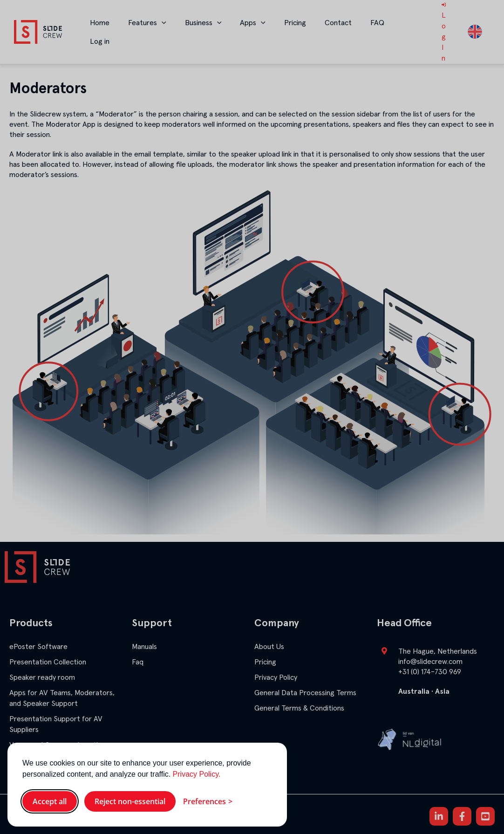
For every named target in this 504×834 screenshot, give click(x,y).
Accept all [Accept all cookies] (50, 801)
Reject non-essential (130, 801)
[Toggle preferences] (208, 801)
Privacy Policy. (197, 774)
